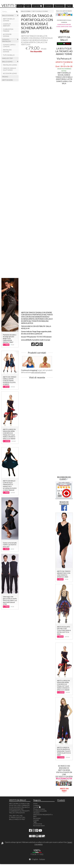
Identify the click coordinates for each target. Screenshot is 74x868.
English (35, 859)
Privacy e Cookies (39, 809)
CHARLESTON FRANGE (8, 30)
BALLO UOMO (7, 62)
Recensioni (59, 6)
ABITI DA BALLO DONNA (40, 11)
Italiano (42, 859)
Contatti (48, 6)
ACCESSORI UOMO (10, 73)
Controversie (38, 824)
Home (35, 803)
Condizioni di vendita (40, 811)
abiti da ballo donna (38, 372)
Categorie (37, 805)
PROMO (5, 77)
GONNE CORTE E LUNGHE (9, 46)
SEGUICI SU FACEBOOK (64, 503)
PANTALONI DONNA (7, 51)
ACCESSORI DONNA (7, 35)
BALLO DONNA (26, 11)
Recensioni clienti (39, 826)
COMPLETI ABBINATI (7, 25)
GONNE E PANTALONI (7, 40)
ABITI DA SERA (7, 80)
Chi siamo (36, 813)
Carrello (38, 6)
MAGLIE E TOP (7, 58)
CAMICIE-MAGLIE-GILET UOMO (10, 69)
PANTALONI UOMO (10, 65)
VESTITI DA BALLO (16, 5)
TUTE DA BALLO (9, 55)
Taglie (69, 6)
